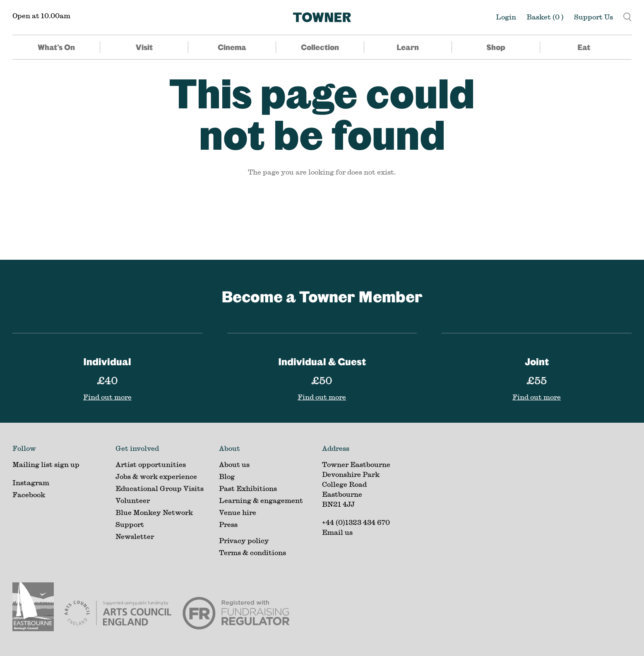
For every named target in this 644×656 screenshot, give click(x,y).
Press (228, 524)
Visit (144, 47)
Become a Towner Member (322, 296)
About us (234, 464)
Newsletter (135, 536)
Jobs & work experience (156, 476)
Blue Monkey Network (154, 512)
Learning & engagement (261, 500)
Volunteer (133, 500)
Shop (496, 47)
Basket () (545, 17)
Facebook (29, 494)
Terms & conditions (252, 552)
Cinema (232, 47)
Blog (227, 476)
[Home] (322, 17)
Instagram (31, 482)
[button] (627, 16)
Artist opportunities (151, 464)
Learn (408, 47)
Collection (320, 47)
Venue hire (238, 512)
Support (130, 524)
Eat (584, 47)
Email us (337, 532)
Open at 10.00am (41, 16)
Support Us (594, 17)
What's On (56, 47)
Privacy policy (244, 540)
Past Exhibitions (248, 488)
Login (506, 17)
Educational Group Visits (160, 488)
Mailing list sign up (46, 464)
